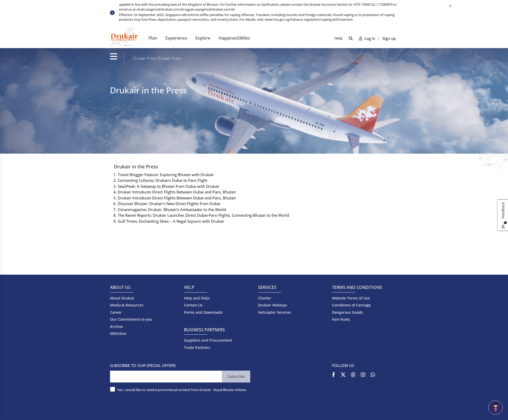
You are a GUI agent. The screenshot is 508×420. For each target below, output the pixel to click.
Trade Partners (197, 347)
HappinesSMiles (234, 38)
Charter (265, 298)
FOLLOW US (343, 365)
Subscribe (236, 376)
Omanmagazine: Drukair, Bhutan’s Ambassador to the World (172, 209)
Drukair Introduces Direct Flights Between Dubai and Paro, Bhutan (177, 192)
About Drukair (122, 298)
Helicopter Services (275, 312)
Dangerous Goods (347, 312)
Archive (116, 327)
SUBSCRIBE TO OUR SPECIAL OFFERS (143, 365)
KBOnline (118, 333)
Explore (203, 38)
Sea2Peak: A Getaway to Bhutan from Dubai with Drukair (169, 186)
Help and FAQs (197, 298)
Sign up (389, 38)
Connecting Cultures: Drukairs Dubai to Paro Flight (163, 180)
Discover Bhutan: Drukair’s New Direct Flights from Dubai (169, 204)
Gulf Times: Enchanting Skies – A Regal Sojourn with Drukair (171, 221)
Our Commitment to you (131, 319)
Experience (176, 38)
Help (339, 38)
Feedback (504, 215)
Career (116, 312)
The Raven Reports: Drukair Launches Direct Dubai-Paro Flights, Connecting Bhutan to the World (203, 215)
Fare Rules (341, 319)
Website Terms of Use (351, 298)
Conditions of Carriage (351, 305)
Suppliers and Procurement (208, 340)
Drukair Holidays (273, 305)
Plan (153, 38)
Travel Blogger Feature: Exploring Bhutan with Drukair (166, 175)
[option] (259, 18)
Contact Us (193, 305)
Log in (368, 38)
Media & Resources (127, 305)
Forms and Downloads (203, 312)
